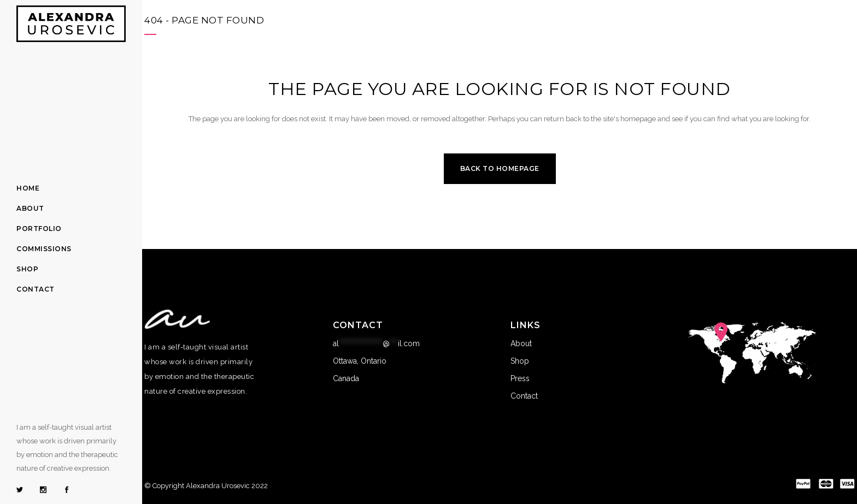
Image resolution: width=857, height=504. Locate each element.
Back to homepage (500, 168)
